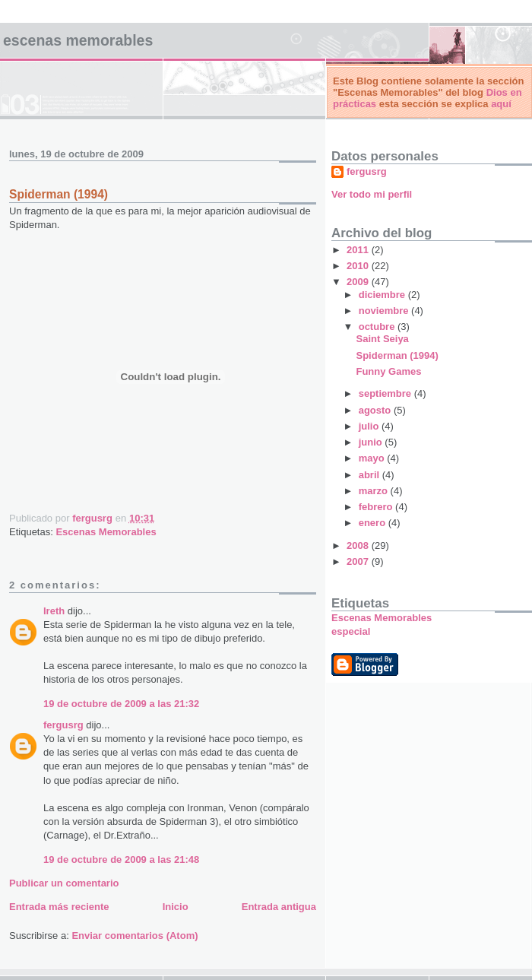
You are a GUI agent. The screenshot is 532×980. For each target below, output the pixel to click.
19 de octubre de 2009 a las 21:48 (121, 859)
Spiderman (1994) (397, 355)
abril (370, 475)
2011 (359, 250)
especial (351, 631)
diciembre (383, 295)
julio (370, 426)
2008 (359, 546)
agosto (376, 410)
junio (372, 442)
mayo (373, 458)
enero (374, 523)
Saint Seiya (382, 339)
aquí (501, 104)
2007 (359, 561)
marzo (375, 491)
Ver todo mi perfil (372, 194)
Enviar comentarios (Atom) (135, 936)
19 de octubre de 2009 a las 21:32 (121, 704)
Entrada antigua (279, 907)
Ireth (54, 611)
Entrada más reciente (59, 907)
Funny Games (388, 371)
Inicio (176, 907)
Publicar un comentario (64, 883)
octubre (378, 327)
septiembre (386, 393)
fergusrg (63, 725)
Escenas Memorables (78, 40)
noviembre (385, 311)
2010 (359, 266)
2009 (359, 282)
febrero (377, 507)
